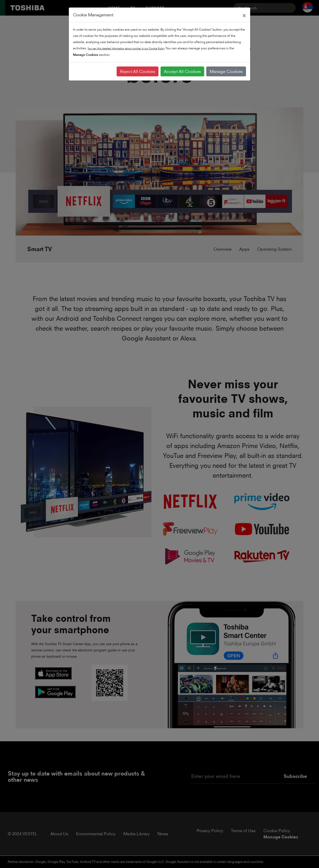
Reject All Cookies (138, 71)
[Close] (244, 15)
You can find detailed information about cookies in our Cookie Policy (126, 48)
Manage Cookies (226, 71)
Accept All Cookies (182, 71)
